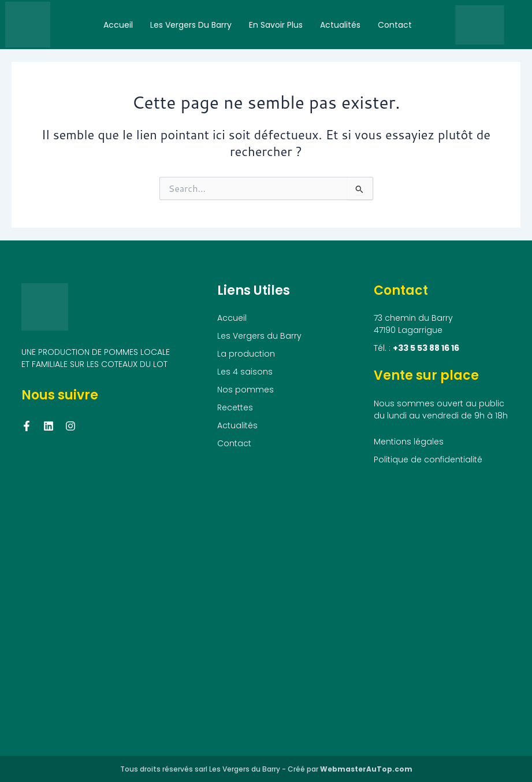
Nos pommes (245, 390)
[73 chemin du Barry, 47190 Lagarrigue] (266, 609)
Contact (395, 25)
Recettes (235, 407)
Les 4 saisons (245, 372)
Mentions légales (409, 442)
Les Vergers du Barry (191, 25)
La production (246, 354)
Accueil (118, 25)
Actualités (340, 25)
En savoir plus (276, 25)
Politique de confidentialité (428, 459)
